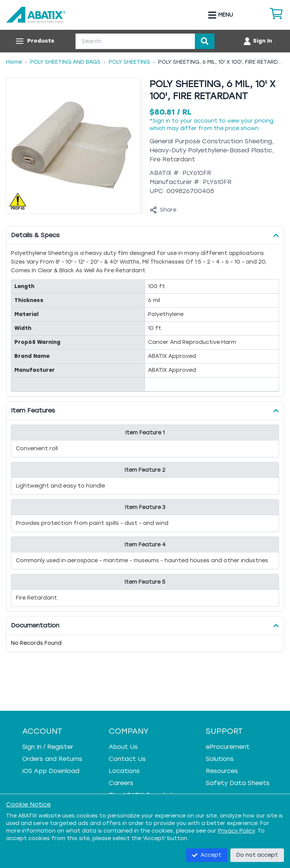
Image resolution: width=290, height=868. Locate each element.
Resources (222, 771)
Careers (121, 783)
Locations (124, 771)
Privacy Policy (236, 831)
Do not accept (257, 855)
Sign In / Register (48, 747)
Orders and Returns (52, 759)
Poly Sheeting (129, 62)
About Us (123, 747)
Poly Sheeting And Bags (65, 62)
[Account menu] (257, 41)
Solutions (220, 759)
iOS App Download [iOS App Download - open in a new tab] (51, 771)
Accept (207, 855)
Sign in (161, 121)
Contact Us (127, 759)
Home (14, 62)
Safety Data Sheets (238, 783)
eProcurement (228, 747)
